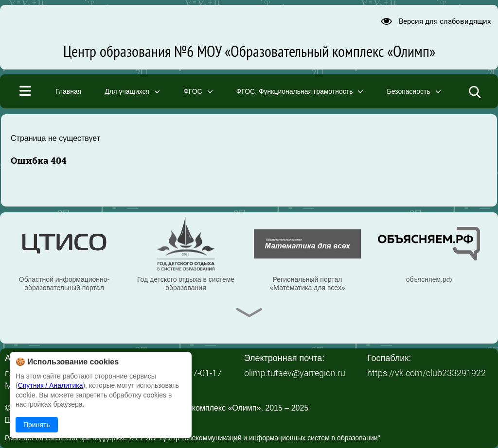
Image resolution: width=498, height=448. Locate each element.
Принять (37, 425)
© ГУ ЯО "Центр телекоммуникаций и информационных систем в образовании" (255, 438)
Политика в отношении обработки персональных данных (95, 419)
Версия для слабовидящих (445, 21)
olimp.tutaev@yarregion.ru (295, 373)
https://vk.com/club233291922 (427, 373)
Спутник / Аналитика (51, 385)
